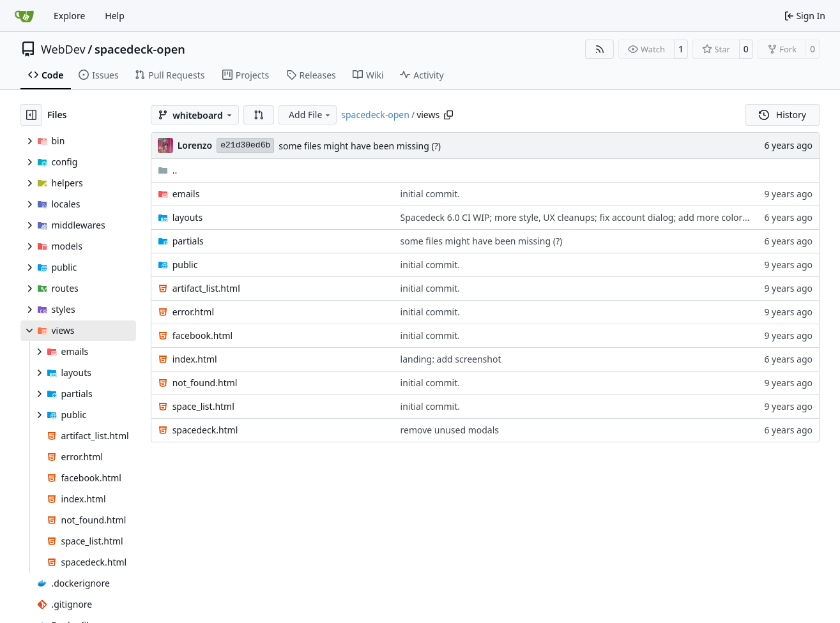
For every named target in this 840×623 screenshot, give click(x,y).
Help (115, 16)
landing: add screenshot (451, 359)
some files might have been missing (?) (360, 146)
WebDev (63, 49)
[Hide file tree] (31, 115)
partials (188, 241)
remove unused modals (450, 430)
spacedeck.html (205, 430)
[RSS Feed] (600, 49)
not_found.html (205, 383)
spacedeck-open (140, 49)
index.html (195, 359)
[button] (259, 115)
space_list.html (203, 406)
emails (186, 194)
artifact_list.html (206, 288)
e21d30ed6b (245, 145)
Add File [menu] (310, 115)
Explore (69, 16)
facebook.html (202, 335)
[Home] (24, 16)
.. (168, 170)
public (185, 265)
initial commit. (430, 194)
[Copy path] (448, 115)
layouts (188, 217)
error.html (193, 312)
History (783, 115)
